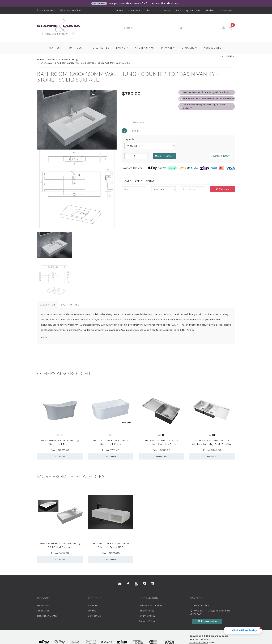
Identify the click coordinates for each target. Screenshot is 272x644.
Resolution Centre (47, 616)
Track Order (44, 611)
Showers (189, 48)
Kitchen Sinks (144, 48)
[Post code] (193, 189)
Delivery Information (150, 605)
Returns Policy (147, 616)
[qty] (134, 189)
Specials (166, 10)
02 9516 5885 (46, 10)
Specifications (70, 305)
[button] (37, 358)
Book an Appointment (188, 10)
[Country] (163, 189)
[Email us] (120, 584)
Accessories (214, 48)
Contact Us (226, 10)
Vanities (55, 48)
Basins (122, 48)
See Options (60, 456)
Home (119, 10)
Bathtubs (77, 48)
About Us (151, 10)
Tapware (168, 48)
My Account (44, 605)
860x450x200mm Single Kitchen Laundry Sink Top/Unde (161, 444)
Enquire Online (70, 10)
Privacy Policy (146, 611)
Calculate (223, 189)
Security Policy (147, 621)
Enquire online (207, 621)
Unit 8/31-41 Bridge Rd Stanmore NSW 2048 (210, 612)
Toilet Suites (100, 48)
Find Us (210, 10)
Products (134, 10)
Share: (227, 56)
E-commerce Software (199, 643)
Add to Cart (164, 156)
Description (47, 305)
